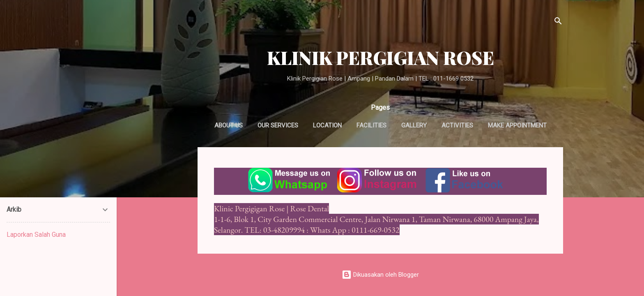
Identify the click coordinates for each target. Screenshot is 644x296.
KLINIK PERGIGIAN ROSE (381, 57)
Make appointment (517, 125)
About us (229, 125)
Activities (457, 125)
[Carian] (558, 22)
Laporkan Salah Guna (36, 235)
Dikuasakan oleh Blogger (380, 275)
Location (327, 125)
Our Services (278, 125)
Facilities (371, 125)
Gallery (414, 125)
